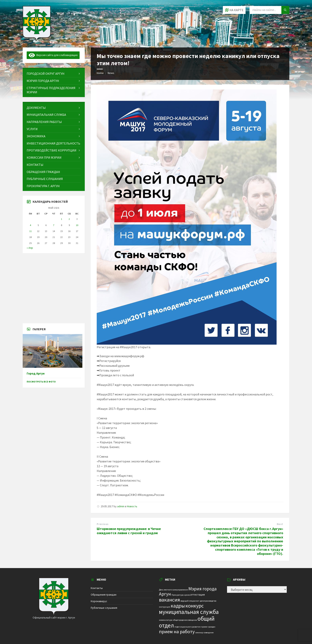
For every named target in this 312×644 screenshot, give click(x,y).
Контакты (97, 588)
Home (100, 73)
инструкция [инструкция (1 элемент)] (165, 607)
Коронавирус (99, 601)
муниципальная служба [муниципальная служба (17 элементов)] (189, 612)
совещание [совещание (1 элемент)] (209, 633)
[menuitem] (54, 74)
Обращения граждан (104, 595)
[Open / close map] (234, 10)
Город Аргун (36, 373)
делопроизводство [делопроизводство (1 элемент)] (208, 601)
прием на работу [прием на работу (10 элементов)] (177, 632)
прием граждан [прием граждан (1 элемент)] (208, 627)
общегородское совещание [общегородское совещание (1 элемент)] (185, 620)
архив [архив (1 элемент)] (187, 595)
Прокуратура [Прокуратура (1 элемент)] (178, 595)
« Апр (30, 248)
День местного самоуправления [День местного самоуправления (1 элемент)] (173, 590)
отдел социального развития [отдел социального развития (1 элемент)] (188, 627)
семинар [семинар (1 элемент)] (199, 633)
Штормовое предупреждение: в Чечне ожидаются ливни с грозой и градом (129, 531)
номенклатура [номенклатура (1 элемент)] (166, 620)
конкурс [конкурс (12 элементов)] (195, 606)
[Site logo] (37, 40)
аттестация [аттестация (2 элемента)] (197, 595)
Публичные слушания (104, 608)
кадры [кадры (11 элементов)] (178, 606)
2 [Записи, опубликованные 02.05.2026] (69, 219)
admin (121, 506)
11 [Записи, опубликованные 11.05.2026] (30, 231)
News (111, 73)
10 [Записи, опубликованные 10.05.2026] (77, 225)
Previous (103, 524)
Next (280, 524)
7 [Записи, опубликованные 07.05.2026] (54, 225)
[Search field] (269, 10)
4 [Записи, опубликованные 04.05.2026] (30, 225)
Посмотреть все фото (41, 382)
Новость (132, 506)
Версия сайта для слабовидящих (53, 55)
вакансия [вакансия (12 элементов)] (169, 600)
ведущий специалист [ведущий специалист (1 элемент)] (190, 601)
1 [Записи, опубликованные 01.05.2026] (61, 219)
